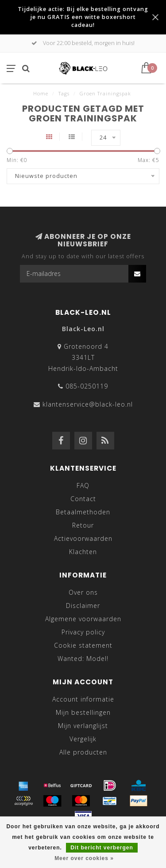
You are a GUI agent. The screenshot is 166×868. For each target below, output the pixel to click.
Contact (83, 499)
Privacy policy (83, 632)
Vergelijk (83, 739)
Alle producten (83, 752)
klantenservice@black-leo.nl (88, 404)
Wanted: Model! (83, 659)
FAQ (83, 485)
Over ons (83, 592)
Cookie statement (83, 645)
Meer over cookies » (84, 858)
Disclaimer (83, 606)
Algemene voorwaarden (83, 619)
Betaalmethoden (83, 512)
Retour (83, 525)
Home (41, 93)
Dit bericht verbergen (102, 848)
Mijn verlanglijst (83, 726)
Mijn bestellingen (83, 712)
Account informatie (83, 699)
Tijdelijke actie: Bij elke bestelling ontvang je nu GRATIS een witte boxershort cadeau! (83, 17)
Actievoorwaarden (83, 538)
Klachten (83, 552)
